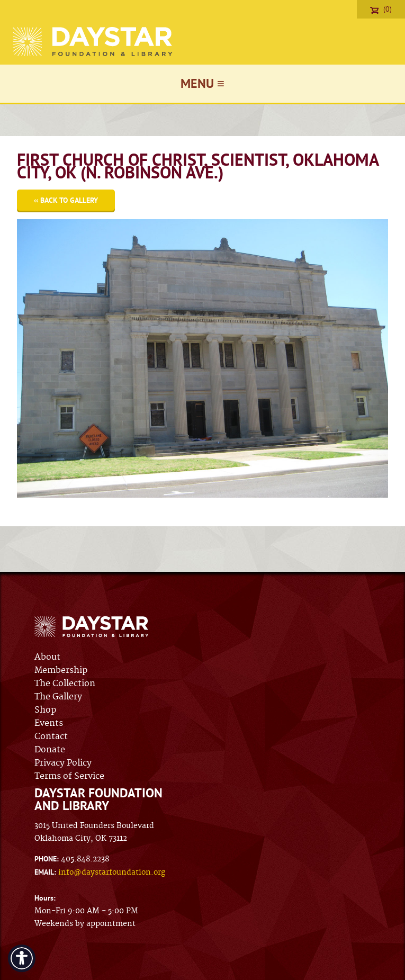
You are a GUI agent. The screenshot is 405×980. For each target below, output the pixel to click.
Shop (45, 710)
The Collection (65, 684)
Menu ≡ (202, 83)
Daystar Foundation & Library (93, 42)
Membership (61, 670)
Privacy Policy (63, 763)
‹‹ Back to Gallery (66, 200)
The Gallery (58, 697)
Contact (51, 736)
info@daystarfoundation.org (112, 873)
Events (49, 723)
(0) (381, 9)
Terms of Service (69, 776)
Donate (50, 750)
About (47, 657)
